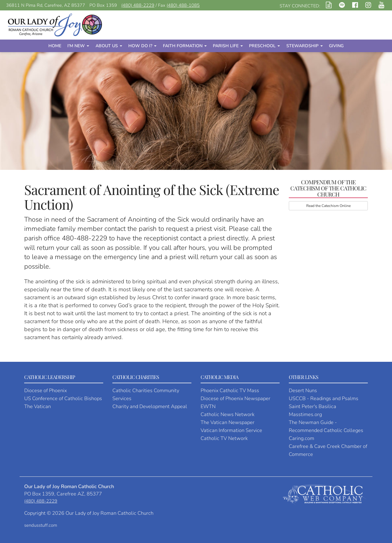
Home (55, 46)
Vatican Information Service (231, 430)
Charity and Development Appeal (150, 406)
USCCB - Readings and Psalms (324, 398)
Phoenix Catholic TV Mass (230, 390)
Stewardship (305, 46)
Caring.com (302, 438)
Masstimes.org (305, 414)
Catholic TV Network (224, 438)
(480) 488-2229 (138, 5)
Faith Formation (185, 46)
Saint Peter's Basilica (313, 406)
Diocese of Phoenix (45, 390)
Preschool (264, 46)
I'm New (78, 46)
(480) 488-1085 (183, 5)
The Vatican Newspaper (228, 422)
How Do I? (142, 46)
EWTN (208, 406)
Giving (336, 46)
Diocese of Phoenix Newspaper (236, 398)
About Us (109, 46)
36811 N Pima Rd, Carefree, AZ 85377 (46, 5)
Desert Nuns (303, 390)
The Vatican (38, 406)
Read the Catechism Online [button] (328, 206)
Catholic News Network (228, 414)
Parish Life (228, 46)
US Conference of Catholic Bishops (63, 398)
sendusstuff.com (41, 525)
